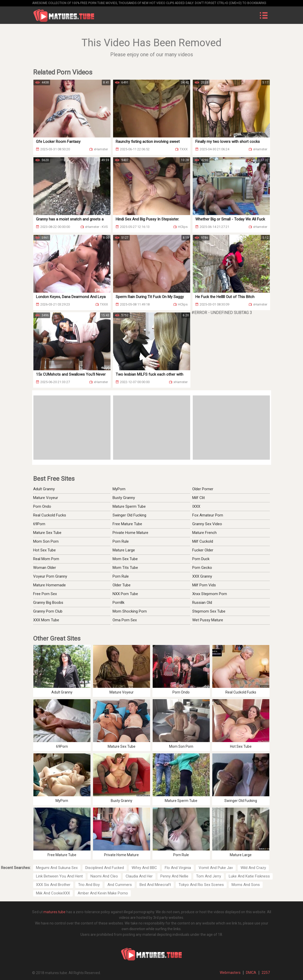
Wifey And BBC (144, 868)
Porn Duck (201, 559)
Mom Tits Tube (125, 568)
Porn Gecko (202, 568)
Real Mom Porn (46, 559)
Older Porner (203, 489)
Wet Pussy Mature (208, 620)
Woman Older (45, 568)
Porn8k (118, 603)
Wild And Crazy (253, 868)
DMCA (251, 973)
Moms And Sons (246, 885)
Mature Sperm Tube (129, 506)
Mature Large (124, 550)
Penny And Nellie (174, 876)
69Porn (39, 524)
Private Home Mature (130, 533)
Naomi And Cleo (104, 876)
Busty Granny (124, 498)
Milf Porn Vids (204, 585)
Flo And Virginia (178, 868)
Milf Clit (199, 498)
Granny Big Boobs (48, 603)
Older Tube (122, 585)
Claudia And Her (139, 876)
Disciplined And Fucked (105, 868)
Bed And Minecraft (155, 885)
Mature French (204, 533)
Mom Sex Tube (125, 559)
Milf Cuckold (203, 541)
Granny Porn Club (48, 611)
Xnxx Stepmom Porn (210, 594)
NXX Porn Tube (125, 594)
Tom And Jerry (209, 876)
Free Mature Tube (127, 524)
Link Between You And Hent (59, 876)
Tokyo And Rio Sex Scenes (201, 885)
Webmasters (230, 973)
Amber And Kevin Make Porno (103, 893)
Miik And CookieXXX (53, 893)
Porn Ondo (42, 506)
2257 (266, 973)
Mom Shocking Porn (130, 611)
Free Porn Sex (45, 594)
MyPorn (119, 489)
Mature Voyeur (46, 498)
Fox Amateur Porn (208, 515)
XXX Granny (202, 576)
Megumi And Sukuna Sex (57, 868)
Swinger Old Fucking (129, 515)
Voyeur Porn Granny (50, 576)
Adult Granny (44, 489)
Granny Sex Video (207, 524)
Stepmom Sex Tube (209, 611)
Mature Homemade (49, 585)
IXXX (196, 506)
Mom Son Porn (46, 541)
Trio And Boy (89, 885)
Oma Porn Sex (125, 620)
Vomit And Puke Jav (216, 868)
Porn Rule (121, 541)
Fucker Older (203, 550)
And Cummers (120, 885)
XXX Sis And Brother (53, 885)
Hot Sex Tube (44, 550)
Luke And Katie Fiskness (249, 876)
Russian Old (202, 603)
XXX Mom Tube (46, 620)
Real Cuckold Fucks (50, 515)
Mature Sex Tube (47, 533)
